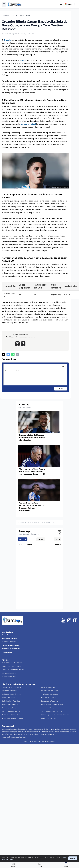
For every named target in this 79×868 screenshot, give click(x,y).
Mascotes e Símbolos (49, 698)
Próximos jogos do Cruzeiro (12, 663)
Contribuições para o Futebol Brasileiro (55, 715)
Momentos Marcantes (49, 708)
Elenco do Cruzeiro (9, 673)
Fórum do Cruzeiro (9, 642)
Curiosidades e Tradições (11, 701)
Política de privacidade (11, 645)
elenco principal (28, 124)
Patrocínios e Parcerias (10, 704)
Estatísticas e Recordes (49, 701)
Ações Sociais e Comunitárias (13, 718)
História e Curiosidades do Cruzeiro (19, 684)
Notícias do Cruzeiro (9, 638)
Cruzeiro (8, 40)
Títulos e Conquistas (48, 687)
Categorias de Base (9, 708)
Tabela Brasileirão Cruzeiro (11, 666)
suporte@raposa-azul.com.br (14, 737)
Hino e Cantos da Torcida (11, 711)
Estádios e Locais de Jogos (11, 694)
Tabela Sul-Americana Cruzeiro (13, 670)
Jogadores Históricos (9, 691)
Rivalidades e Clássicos (49, 694)
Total (58, 539)
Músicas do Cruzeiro (9, 677)
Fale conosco (7, 652)
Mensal (41, 539)
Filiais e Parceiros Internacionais (53, 704)
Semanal (23, 539)
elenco (23, 60)
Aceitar (73, 858)
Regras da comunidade (11, 649)
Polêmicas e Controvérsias (11, 715)
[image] (63, 366)
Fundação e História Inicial (11, 687)
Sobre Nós (6, 635)
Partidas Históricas (9, 698)
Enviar (61, 389)
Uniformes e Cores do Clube (51, 711)
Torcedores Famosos (49, 718)
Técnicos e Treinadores (49, 691)
